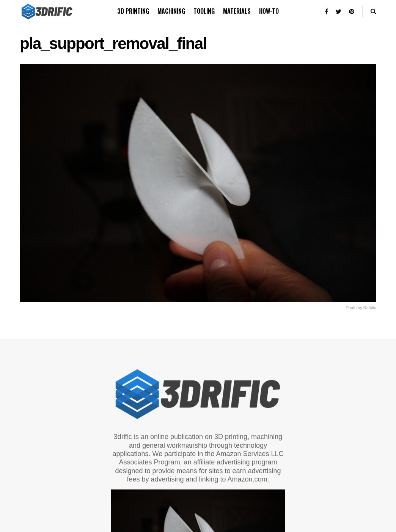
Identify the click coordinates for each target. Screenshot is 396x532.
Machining (171, 11)
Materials (237, 11)
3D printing (133, 11)
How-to (269, 11)
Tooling (204, 11)
